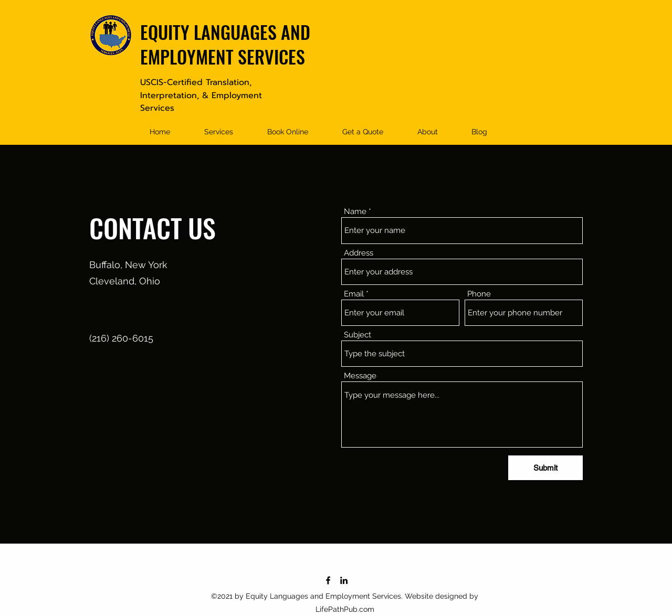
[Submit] (545, 468)
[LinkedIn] (344, 580)
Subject (358, 335)
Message (360, 376)
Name (355, 212)
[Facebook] (328, 580)
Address (359, 253)
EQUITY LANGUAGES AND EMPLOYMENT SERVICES (225, 44)
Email (354, 294)
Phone (479, 294)
